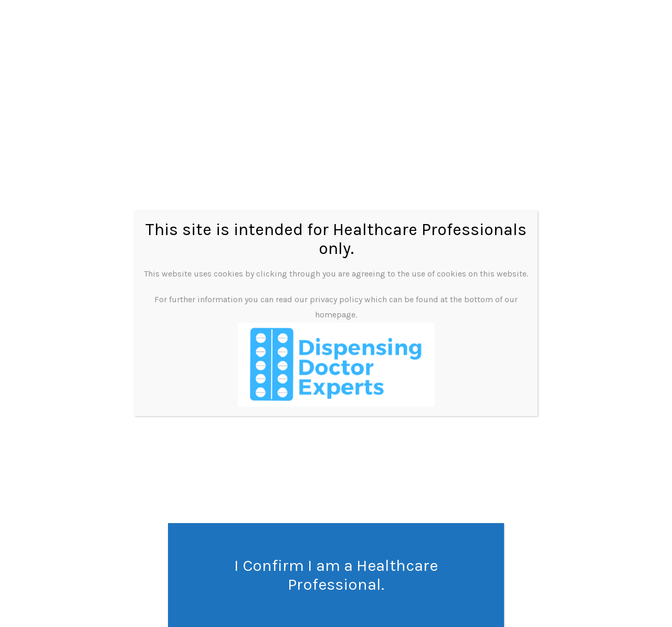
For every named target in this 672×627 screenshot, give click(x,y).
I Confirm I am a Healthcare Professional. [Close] (336, 575)
